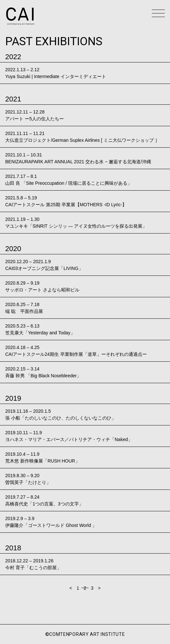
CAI (20, 16)
